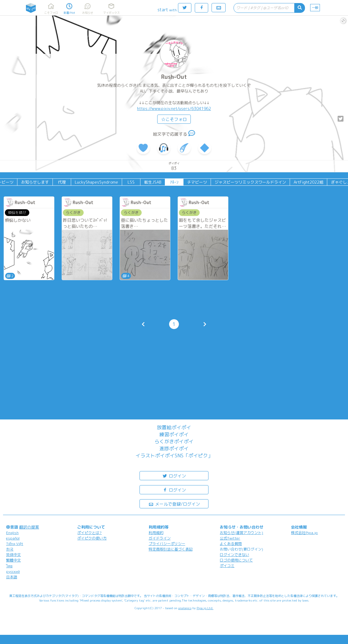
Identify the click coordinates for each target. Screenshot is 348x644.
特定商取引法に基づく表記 (171, 549)
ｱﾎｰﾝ (174, 182)
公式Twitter (230, 538)
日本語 (12, 577)
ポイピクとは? (89, 533)
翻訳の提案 (29, 527)
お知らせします (35, 182)
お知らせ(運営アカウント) (241, 533)
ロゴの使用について (236, 560)
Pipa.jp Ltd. (205, 608)
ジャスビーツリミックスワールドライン (250, 182)
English (12, 533)
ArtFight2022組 (308, 182)
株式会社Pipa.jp (304, 533)
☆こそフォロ (174, 119)
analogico (185, 608)
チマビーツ (197, 182)
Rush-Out (174, 77)
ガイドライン (160, 538)
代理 (62, 182)
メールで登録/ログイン (174, 504)
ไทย (9, 566)
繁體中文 (13, 560)
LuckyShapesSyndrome (96, 182)
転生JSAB (153, 182)
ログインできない (234, 555)
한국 (10, 549)
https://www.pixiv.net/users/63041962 (174, 108)
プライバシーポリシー (167, 544)
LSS (131, 182)
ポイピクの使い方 (92, 538)
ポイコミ (227, 566)
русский (13, 571)
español (13, 538)
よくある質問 (231, 544)
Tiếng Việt (15, 544)
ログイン (174, 476)
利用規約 (156, 533)
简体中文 (13, 555)
